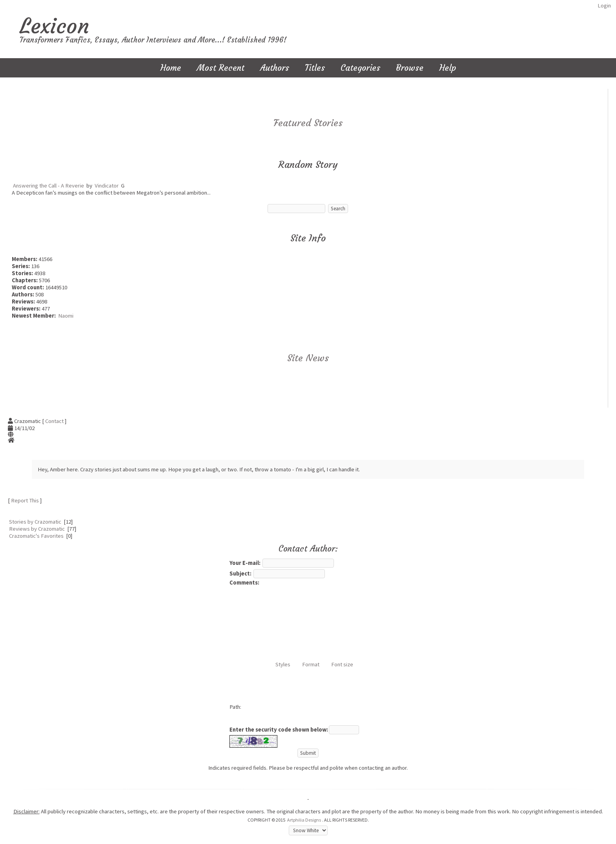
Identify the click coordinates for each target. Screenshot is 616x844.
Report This (25, 500)
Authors (275, 68)
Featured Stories (308, 123)
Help (448, 68)
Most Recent (221, 68)
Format (311, 664)
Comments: (244, 583)
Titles (315, 68)
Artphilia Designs (304, 820)
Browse (410, 68)
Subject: (240, 574)
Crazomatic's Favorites (36, 536)
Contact (54, 421)
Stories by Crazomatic (35, 522)
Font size (342, 664)
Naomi (66, 316)
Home (171, 68)
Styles (283, 664)
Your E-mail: (245, 563)
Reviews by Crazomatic (37, 529)
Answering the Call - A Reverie (49, 186)
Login (604, 6)
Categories (360, 68)
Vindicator (107, 186)
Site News (308, 358)
